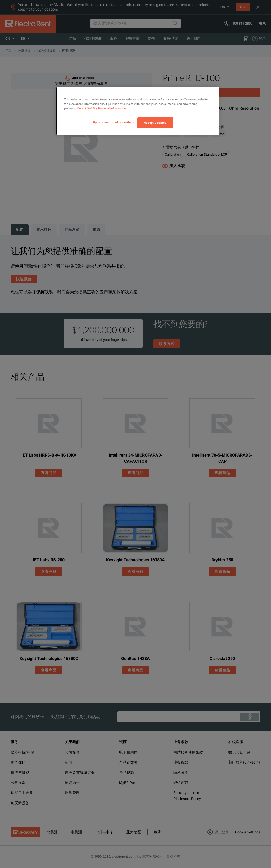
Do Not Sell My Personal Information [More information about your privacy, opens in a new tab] (101, 108)
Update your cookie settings (114, 122)
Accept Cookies (155, 123)
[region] (137, 111)
